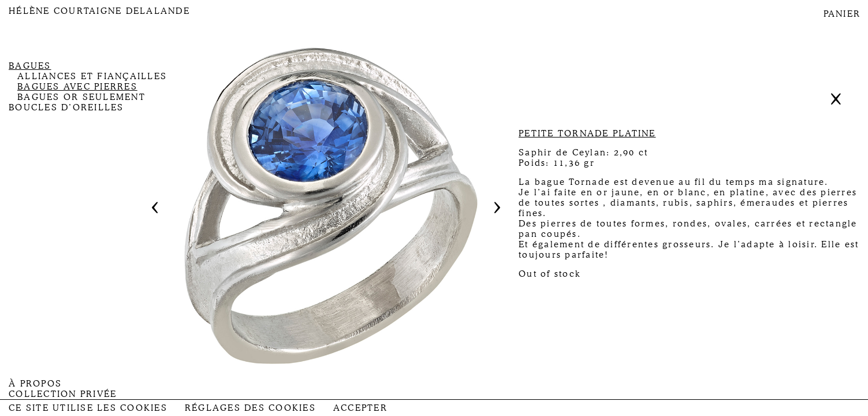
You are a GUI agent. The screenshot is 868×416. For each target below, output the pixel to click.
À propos (35, 384)
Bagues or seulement (81, 97)
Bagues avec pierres (77, 87)
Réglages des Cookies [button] (250, 408)
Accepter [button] (360, 408)
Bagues (30, 66)
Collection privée (63, 394)
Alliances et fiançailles (92, 76)
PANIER (842, 14)
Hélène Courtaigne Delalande (99, 11)
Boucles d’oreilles (66, 107)
